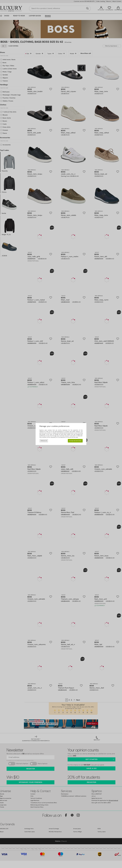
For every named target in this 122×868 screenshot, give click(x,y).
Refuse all (44, 441)
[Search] (87, 8)
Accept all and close (75, 441)
